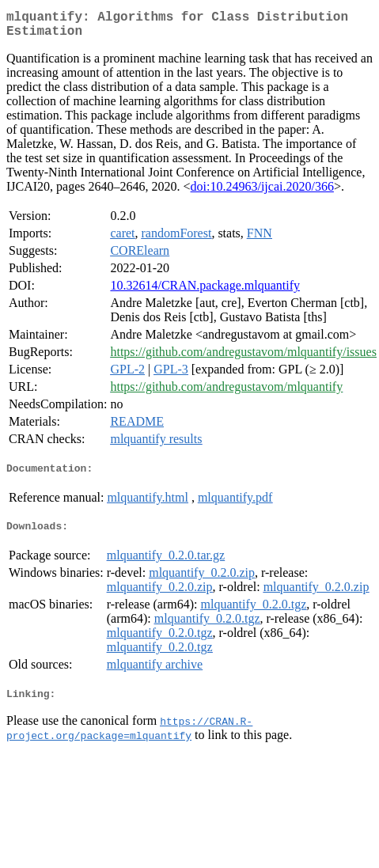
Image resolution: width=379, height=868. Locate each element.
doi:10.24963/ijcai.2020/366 (262, 193)
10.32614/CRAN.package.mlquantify (205, 292)
